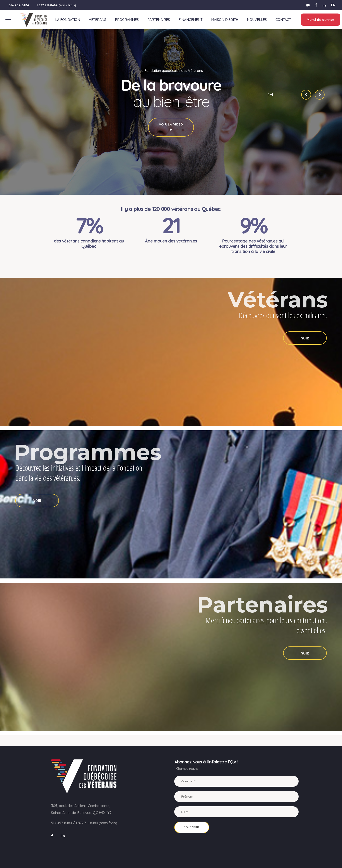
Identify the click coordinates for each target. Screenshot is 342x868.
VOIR (305, 338)
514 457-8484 (19, 5)
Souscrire (192, 827)
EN (333, 5)
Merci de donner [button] (321, 20)
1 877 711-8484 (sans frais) (56, 5)
